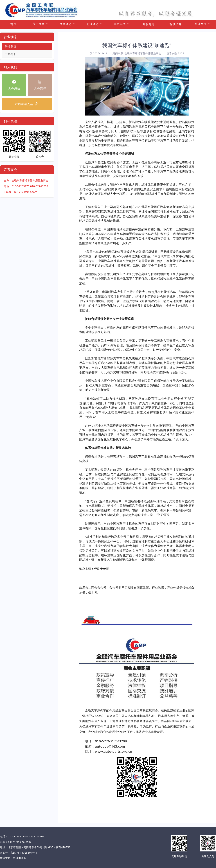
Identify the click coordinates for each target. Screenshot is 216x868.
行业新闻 (11, 47)
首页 (13, 24)
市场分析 (11, 54)
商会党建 (148, 24)
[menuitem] (13, 24)
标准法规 (175, 24)
